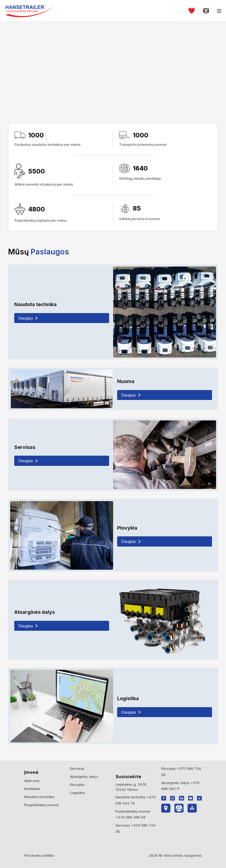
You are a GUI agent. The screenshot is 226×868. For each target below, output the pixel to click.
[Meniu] (219, 11)
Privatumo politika (39, 855)
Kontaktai (32, 789)
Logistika (77, 793)
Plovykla (77, 785)
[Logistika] (113, 706)
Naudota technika (39, 797)
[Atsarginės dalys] (113, 620)
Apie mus (32, 781)
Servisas (77, 768)
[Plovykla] (113, 535)
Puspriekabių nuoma (41, 805)
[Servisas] (113, 455)
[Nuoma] (113, 389)
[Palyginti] (206, 11)
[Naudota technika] (113, 312)
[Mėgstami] (192, 11)
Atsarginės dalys (84, 777)
